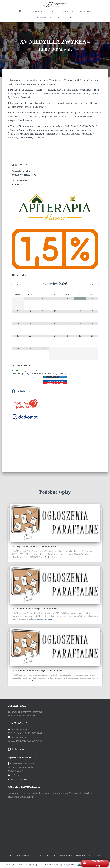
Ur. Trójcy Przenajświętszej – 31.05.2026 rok (34, 547)
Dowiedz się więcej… (53, 557)
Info (61, 18)
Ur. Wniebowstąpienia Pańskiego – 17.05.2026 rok (37, 671)
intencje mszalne (44, 18)
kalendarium (85, 11)
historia (53, 11)
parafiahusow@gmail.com (19, 780)
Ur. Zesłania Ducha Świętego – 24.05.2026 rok (35, 609)
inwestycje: (68, 11)
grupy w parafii (36, 11)
